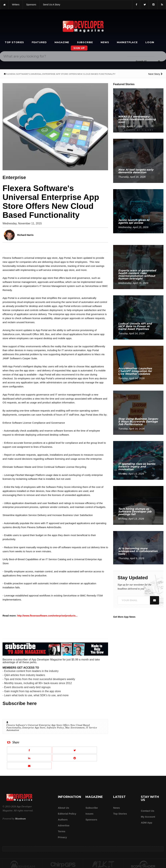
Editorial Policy (67, 814)
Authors (63, 820)
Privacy (62, 837)
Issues (89, 814)
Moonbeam (20, 819)
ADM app (146, 823)
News (105, 42)
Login (150, 42)
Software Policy (55, 728)
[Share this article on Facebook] (29, 750)
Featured (39, 42)
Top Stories (14, 42)
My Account (148, 817)
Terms (62, 831)
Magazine (62, 42)
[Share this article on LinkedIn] (29, 758)
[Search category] (141, 61)
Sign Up (79, 48)
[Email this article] (29, 766)
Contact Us (148, 811)
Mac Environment (75, 728)
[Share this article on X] (75, 750)
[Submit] (159, 62)
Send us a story (52, 5)
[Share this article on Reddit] (75, 758)
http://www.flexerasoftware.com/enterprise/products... (47, 616)
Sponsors (91, 820)
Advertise (64, 825)
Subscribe (85, 42)
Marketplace (127, 42)
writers (16, 5)
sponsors (31, 5)
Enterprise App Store (34, 728)
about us (64, 808)
